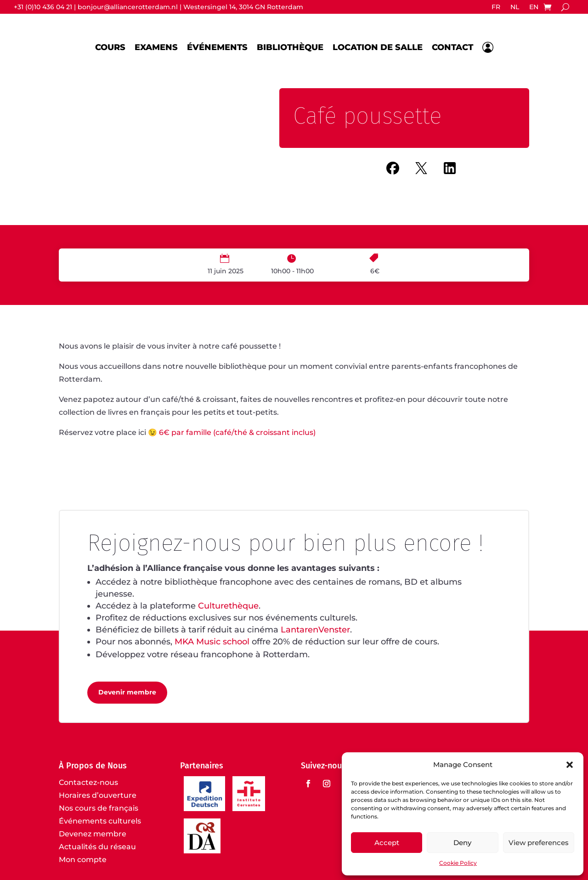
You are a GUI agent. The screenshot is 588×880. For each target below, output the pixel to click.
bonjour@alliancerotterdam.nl (128, 7)
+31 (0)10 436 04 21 (43, 7)
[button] (570, 765)
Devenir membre (127, 692)
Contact (452, 47)
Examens (156, 47)
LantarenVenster (315, 630)
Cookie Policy (458, 863)
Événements (217, 47)
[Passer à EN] (534, 9)
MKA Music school (212, 642)
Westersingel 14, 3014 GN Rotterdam (243, 7)
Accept (387, 843)
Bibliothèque (290, 47)
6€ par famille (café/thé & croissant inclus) (238, 432)
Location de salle (378, 47)
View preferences (539, 843)
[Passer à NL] (515, 9)
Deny (462, 843)
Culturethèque (228, 606)
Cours (110, 47)
